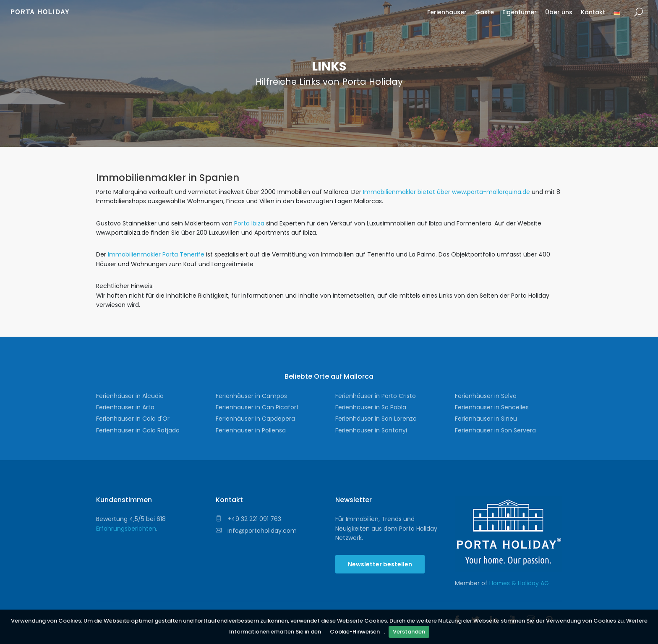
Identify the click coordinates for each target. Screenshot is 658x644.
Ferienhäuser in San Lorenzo (376, 419)
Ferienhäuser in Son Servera (495, 430)
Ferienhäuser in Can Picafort (257, 407)
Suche (639, 12)
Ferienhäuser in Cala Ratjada (138, 430)
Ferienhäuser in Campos (251, 396)
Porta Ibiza (248, 223)
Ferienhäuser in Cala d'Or (133, 419)
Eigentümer (520, 12)
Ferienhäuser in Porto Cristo (376, 396)
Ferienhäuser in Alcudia (130, 396)
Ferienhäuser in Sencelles (492, 407)
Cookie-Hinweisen (355, 632)
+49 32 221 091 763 (248, 519)
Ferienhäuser (447, 12)
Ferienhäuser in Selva (486, 396)
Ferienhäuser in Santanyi (371, 430)
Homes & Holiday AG (519, 583)
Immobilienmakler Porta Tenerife (156, 254)
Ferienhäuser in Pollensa (251, 430)
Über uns (559, 12)
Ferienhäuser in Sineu (486, 419)
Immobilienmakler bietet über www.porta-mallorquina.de (446, 192)
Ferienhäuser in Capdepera (255, 419)
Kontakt (593, 12)
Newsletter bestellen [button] (380, 564)
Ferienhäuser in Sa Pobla (371, 407)
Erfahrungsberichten (126, 529)
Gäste (484, 12)
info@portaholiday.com (256, 531)
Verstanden (409, 632)
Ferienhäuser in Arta (125, 407)
